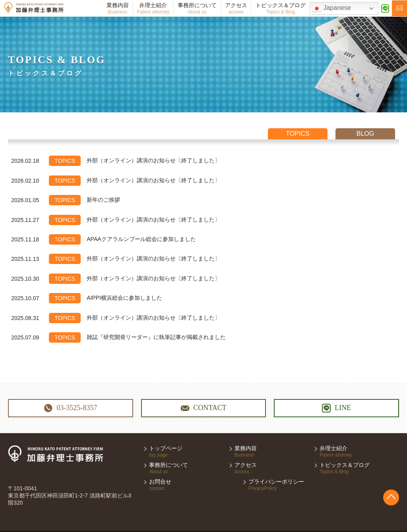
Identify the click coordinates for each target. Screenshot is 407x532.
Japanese (331, 8)
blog (365, 134)
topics (297, 134)
